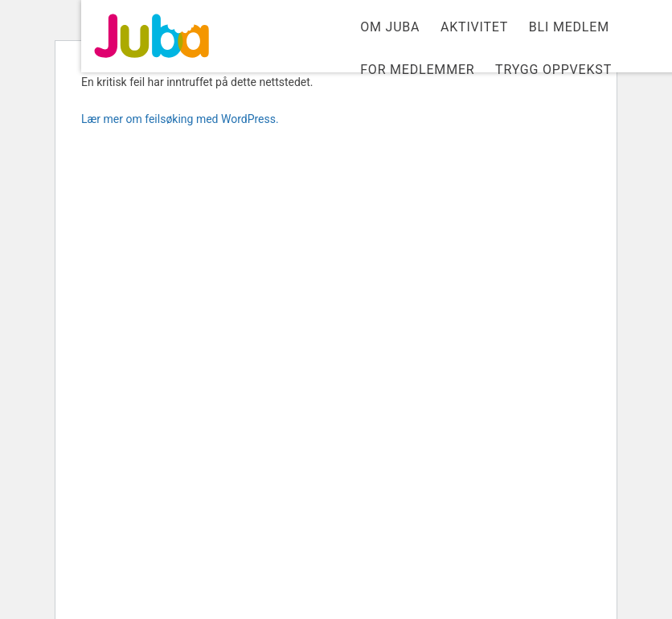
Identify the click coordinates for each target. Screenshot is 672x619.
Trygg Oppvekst (553, 70)
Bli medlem (569, 27)
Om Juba (390, 27)
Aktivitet (474, 27)
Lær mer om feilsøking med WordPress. (180, 119)
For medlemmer (417, 70)
